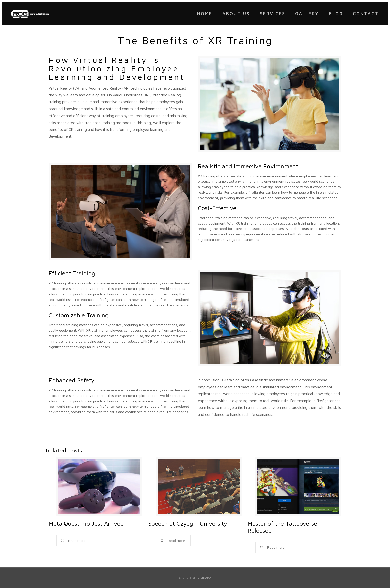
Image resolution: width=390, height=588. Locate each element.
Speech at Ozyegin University (188, 523)
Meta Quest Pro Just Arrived (86, 523)
